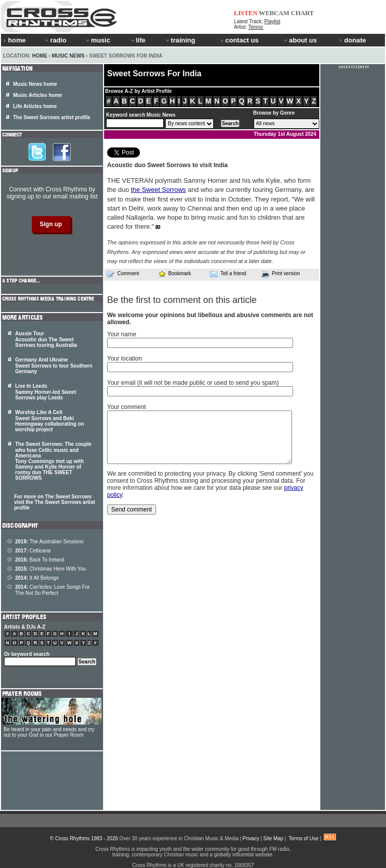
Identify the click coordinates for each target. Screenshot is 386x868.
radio (55, 40)
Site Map (273, 838)
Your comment (127, 407)
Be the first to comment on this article (182, 300)
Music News (68, 56)
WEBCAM (274, 13)
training (180, 40)
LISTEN (246, 13)
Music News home (35, 84)
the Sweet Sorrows (158, 190)
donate (353, 40)
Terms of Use (303, 838)
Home (40, 56)
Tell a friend (228, 274)
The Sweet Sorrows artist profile (52, 117)
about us (300, 40)
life (138, 40)
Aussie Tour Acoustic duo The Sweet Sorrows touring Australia (46, 339)
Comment (123, 274)
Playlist (272, 21)
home (15, 40)
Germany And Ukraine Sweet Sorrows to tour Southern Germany (54, 366)
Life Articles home (35, 106)
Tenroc (256, 27)
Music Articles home (38, 95)
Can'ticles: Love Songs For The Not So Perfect (53, 590)
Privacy (251, 838)
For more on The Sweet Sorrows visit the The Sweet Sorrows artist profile (55, 502)
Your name (122, 334)
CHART (303, 13)
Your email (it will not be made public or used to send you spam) (193, 383)
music (98, 40)
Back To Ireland (40, 560)
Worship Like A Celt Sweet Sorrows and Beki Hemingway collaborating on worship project (50, 421)
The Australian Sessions (49, 542)
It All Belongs (37, 578)
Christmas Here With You (51, 569)
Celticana (33, 551)
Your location (125, 359)
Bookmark (175, 273)
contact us (240, 40)
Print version (281, 274)
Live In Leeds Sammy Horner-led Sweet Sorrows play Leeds (46, 392)
